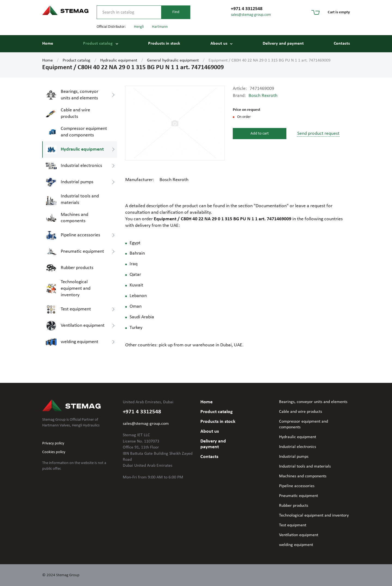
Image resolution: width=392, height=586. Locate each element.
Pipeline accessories (297, 486)
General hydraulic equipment (173, 60)
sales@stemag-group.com (251, 15)
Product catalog (98, 44)
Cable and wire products (301, 412)
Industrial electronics (298, 447)
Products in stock (164, 44)
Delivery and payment (283, 44)
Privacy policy (53, 443)
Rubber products (294, 506)
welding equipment (296, 545)
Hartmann (160, 27)
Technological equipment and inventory (314, 515)
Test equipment (293, 525)
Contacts (342, 44)
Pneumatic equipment (298, 496)
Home (48, 44)
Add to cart (260, 134)
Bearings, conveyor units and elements (313, 402)
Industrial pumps (294, 457)
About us (219, 44)
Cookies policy (54, 452)
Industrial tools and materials (305, 466)
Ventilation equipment (299, 535)
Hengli (139, 27)
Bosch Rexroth (263, 96)
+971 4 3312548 (247, 9)
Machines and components (303, 476)
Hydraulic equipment (119, 60)
